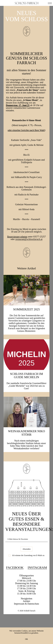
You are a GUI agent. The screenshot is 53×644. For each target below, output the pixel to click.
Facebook (15, 568)
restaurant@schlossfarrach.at (29, 239)
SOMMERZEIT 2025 (26, 309)
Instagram (37, 568)
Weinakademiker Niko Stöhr (26, 433)
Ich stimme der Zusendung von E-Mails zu (28, 555)
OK (26, 639)
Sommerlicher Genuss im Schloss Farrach (26, 58)
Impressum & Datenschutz (26, 604)
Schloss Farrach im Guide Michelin (27, 376)
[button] (50, 3)
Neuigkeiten (27, 599)
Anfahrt (26, 601)
